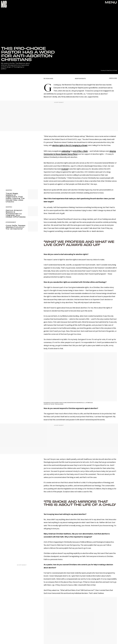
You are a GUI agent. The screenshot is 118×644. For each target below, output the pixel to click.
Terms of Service (32, 174)
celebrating (66, 151)
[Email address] (22, 166)
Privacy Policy (9, 175)
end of (80, 151)
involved (65, 169)
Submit (33, 172)
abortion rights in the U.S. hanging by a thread (70, 145)
